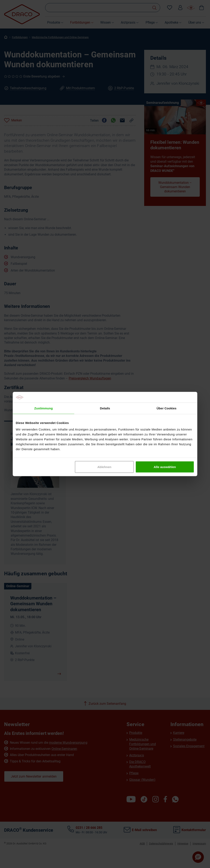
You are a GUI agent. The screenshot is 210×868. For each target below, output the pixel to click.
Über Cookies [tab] (167, 408)
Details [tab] (105, 408)
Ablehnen (104, 467)
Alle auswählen (165, 467)
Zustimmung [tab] (43, 408)
